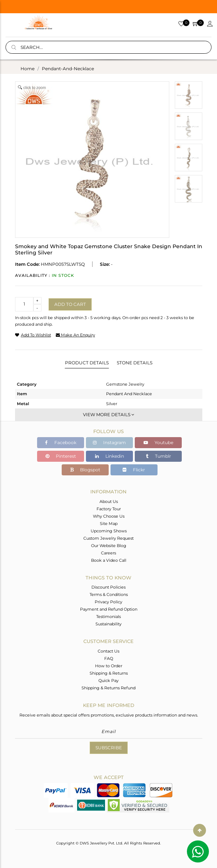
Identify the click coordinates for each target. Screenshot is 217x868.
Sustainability (108, 624)
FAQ (109, 658)
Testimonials (108, 617)
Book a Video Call (109, 560)
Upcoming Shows (109, 531)
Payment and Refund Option (109, 609)
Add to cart (70, 304)
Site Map (109, 524)
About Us (109, 501)
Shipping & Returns (109, 673)
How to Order (109, 666)
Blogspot (85, 470)
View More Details (109, 415)
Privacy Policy (108, 602)
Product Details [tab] (87, 363)
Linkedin (110, 456)
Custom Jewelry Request (108, 538)
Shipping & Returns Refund (108, 688)
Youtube (158, 442)
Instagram (109, 442)
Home (28, 69)
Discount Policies (108, 587)
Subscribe (109, 748)
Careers (108, 553)
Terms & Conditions (109, 594)
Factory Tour (109, 509)
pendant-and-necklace (68, 69)
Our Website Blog (109, 546)
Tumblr (158, 456)
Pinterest (61, 456)
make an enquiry (75, 335)
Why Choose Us (109, 516)
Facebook (61, 442)
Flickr (134, 470)
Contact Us (108, 651)
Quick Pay (108, 681)
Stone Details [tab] (135, 363)
